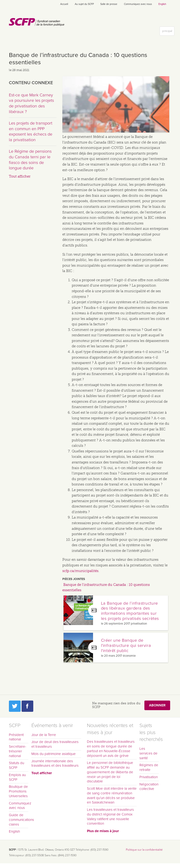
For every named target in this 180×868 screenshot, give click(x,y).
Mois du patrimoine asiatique (54, 754)
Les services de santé (148, 753)
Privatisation (149, 777)
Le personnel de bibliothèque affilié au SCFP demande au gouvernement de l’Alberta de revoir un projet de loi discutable (110, 772)
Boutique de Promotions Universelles (18, 791)
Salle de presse (109, 4)
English (162, 4)
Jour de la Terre (44, 735)
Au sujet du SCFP (84, 4)
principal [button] (168, 32)
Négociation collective (149, 787)
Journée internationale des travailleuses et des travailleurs (55, 763)
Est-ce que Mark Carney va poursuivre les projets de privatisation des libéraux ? (31, 103)
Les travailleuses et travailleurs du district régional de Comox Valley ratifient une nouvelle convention (110, 817)
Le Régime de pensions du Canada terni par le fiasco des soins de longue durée (30, 160)
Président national (16, 737)
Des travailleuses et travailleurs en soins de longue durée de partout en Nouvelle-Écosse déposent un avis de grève (111, 749)
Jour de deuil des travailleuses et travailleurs (55, 744)
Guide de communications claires (19, 820)
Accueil (64, 4)
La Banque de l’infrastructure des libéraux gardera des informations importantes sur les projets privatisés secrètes (130, 611)
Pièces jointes (74, 579)
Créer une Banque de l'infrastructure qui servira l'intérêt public (126, 645)
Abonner (157, 705)
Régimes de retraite (149, 767)
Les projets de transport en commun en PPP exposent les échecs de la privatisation (31, 131)
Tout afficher (20, 176)
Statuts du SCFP (17, 765)
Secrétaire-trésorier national (18, 751)
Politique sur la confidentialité (144, 850)
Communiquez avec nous (138, 4)
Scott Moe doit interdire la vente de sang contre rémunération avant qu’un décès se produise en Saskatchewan (112, 795)
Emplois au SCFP (17, 777)
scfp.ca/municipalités (80, 571)
